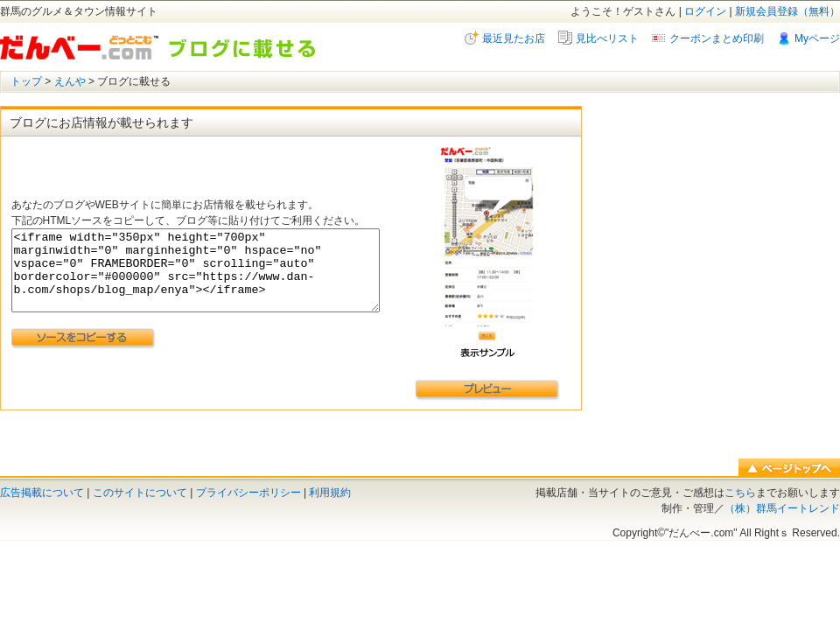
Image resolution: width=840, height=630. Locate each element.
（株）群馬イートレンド (782, 508)
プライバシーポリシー (248, 493)
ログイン (705, 11)
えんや (70, 81)
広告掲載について (42, 493)
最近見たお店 (514, 38)
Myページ (817, 38)
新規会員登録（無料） (787, 11)
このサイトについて (140, 493)
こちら (740, 493)
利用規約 (330, 493)
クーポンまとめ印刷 (717, 38)
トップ (26, 81)
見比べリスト (607, 38)
